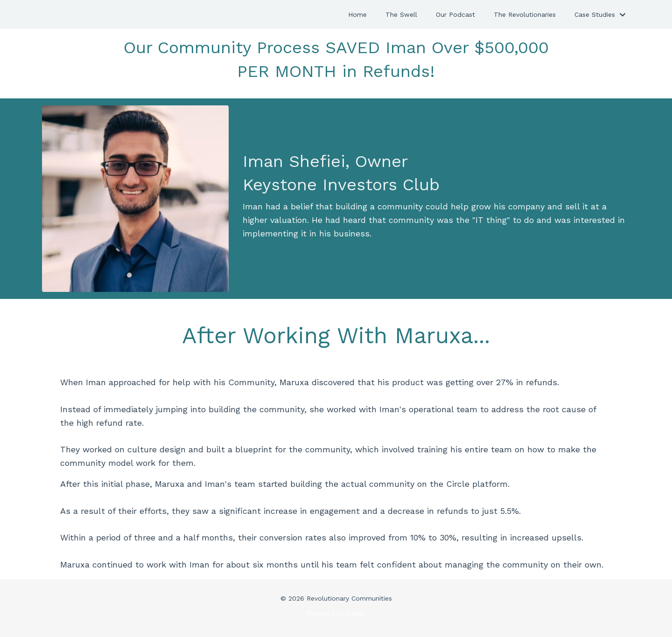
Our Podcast (455, 14)
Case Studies (600, 14)
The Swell (401, 14)
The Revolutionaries (525, 14)
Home (357, 14)
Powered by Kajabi (336, 613)
